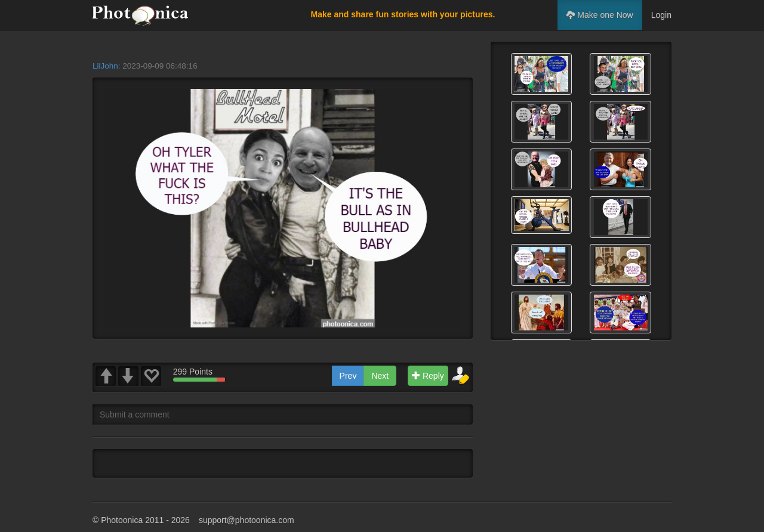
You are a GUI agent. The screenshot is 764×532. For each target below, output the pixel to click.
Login (661, 15)
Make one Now (600, 15)
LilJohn (105, 66)
